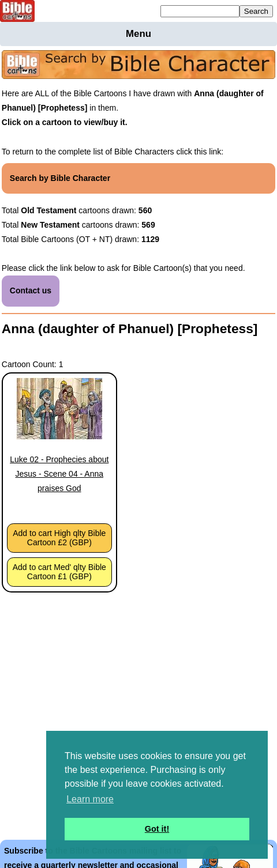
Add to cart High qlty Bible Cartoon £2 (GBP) (59, 538)
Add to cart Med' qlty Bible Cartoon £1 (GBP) (59, 572)
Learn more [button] (90, 799)
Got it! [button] (157, 829)
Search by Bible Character (60, 178)
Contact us (31, 290)
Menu (138, 34)
